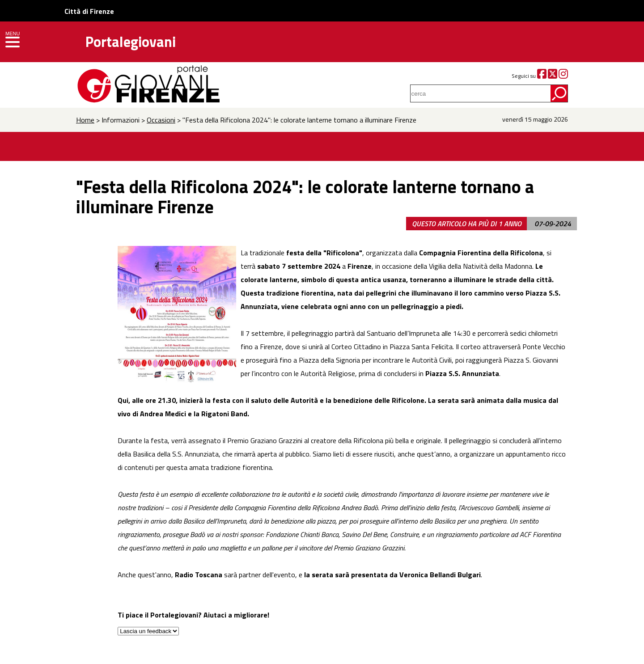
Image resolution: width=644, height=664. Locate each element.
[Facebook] (542, 76)
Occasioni (161, 120)
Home (85, 120)
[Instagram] (563, 76)
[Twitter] (553, 76)
